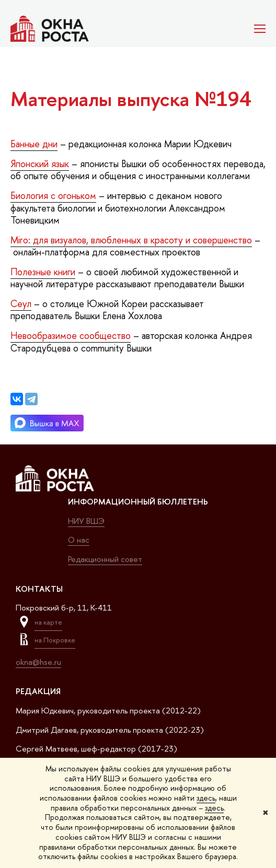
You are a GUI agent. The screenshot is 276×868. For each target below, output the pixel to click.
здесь (206, 798)
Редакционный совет (105, 559)
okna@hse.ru (38, 662)
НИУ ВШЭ (86, 521)
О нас (79, 540)
